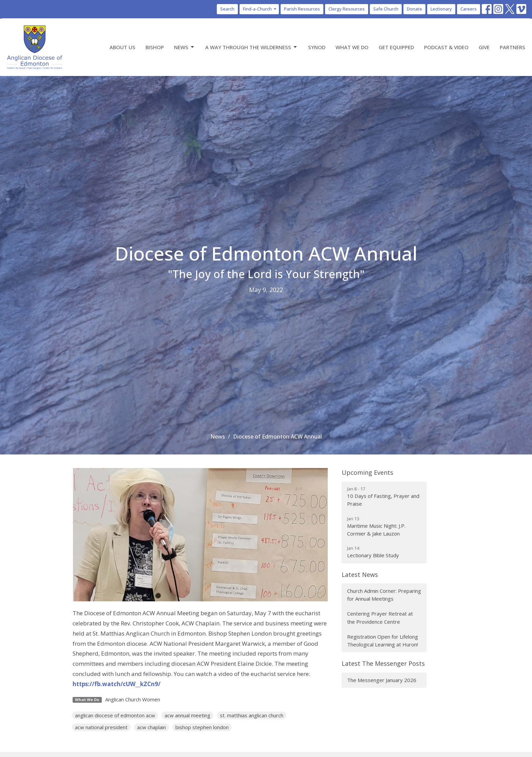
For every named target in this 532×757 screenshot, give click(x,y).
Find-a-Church (260, 9)
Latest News (360, 575)
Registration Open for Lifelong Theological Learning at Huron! (383, 640)
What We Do (352, 47)
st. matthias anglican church (252, 715)
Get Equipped (396, 47)
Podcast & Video (446, 47)
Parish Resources (302, 9)
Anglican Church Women (133, 699)
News (185, 47)
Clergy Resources (347, 9)
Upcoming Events (367, 472)
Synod (317, 47)
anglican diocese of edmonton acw (115, 715)
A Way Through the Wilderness (252, 47)
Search (227, 9)
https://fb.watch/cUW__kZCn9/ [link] (117, 684)
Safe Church (386, 9)
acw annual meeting (187, 715)
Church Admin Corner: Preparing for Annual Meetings (384, 595)
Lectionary (441, 9)
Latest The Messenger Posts (383, 663)
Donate (414, 9)
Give (484, 47)
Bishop (155, 47)
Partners (512, 47)
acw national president (101, 727)
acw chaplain (151, 727)
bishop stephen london (202, 727)
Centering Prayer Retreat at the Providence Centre (380, 617)
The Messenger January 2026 (382, 680)
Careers (469, 9)
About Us (122, 47)
